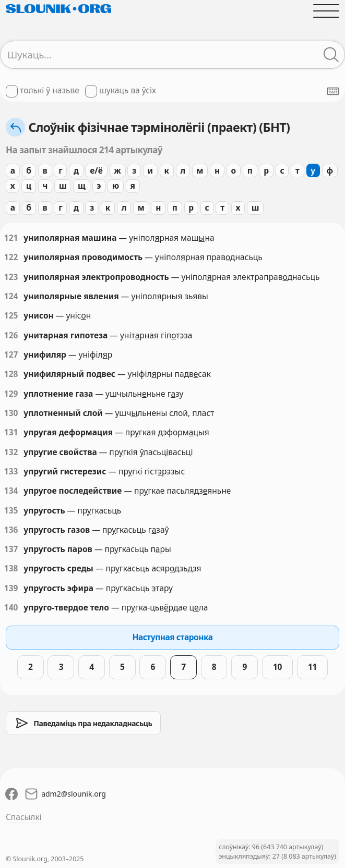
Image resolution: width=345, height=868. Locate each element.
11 (312, 667)
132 (11, 452)
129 (11, 394)
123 (11, 277)
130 (11, 413)
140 (11, 608)
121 (11, 238)
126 (11, 335)
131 (11, 432)
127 (11, 355)
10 (277, 667)
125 (11, 316)
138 (11, 569)
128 (11, 374)
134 (11, 491)
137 (11, 549)
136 (11, 530)
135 (11, 511)
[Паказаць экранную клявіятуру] (333, 91)
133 (11, 472)
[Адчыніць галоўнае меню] (326, 11)
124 (11, 296)
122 (11, 257)
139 (11, 588)
